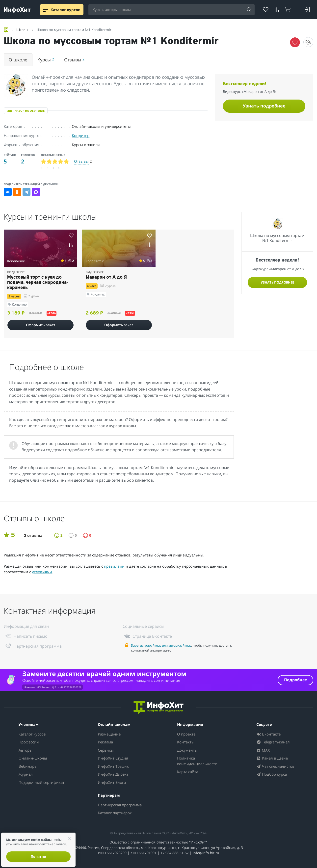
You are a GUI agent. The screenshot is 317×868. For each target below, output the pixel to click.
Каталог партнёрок (115, 813)
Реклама (105, 742)
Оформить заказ (40, 325)
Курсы (46, 60)
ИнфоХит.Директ (113, 774)
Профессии (29, 742)
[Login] (307, 10)
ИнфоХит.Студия (113, 758)
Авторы (26, 750)
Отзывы (74, 60)
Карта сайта (188, 772)
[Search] (249, 10)
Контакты (186, 742)
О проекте (186, 734)
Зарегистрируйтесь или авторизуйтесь (161, 645)
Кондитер (81, 135)
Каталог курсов (32, 734)
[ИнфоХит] (17, 10)
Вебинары (28, 766)
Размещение (109, 734)
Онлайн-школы (33, 758)
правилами (114, 566)
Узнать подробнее (264, 106)
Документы (187, 750)
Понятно (38, 856)
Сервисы (106, 750)
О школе (18, 60)
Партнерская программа (120, 805)
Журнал (26, 774)
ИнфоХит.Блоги (112, 782)
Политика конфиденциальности (197, 761)
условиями (42, 572)
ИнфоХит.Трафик (113, 766)
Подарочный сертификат (41, 782)
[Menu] (46, 10)
